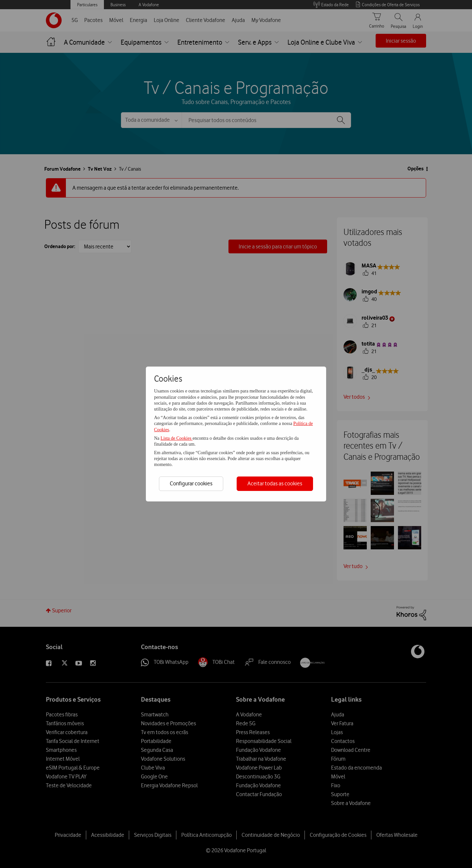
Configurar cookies (191, 483)
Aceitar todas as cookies (275, 483)
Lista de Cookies (177, 438)
